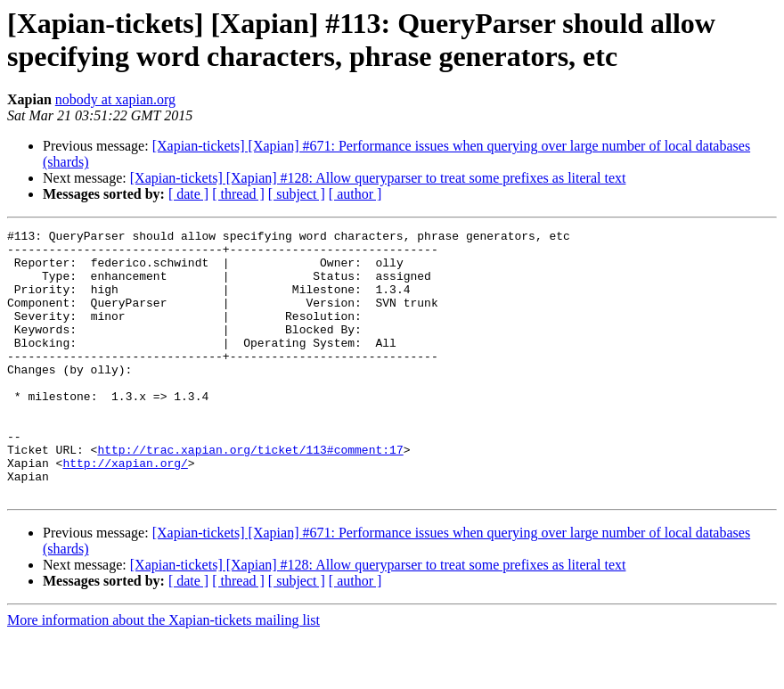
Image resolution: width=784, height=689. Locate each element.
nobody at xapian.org (115, 99)
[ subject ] (297, 194)
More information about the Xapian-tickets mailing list (163, 673)
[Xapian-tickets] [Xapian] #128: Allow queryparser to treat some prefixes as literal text (378, 178)
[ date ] (188, 194)
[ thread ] (238, 194)
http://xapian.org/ (125, 511)
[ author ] (355, 194)
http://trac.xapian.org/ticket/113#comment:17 (250, 495)
